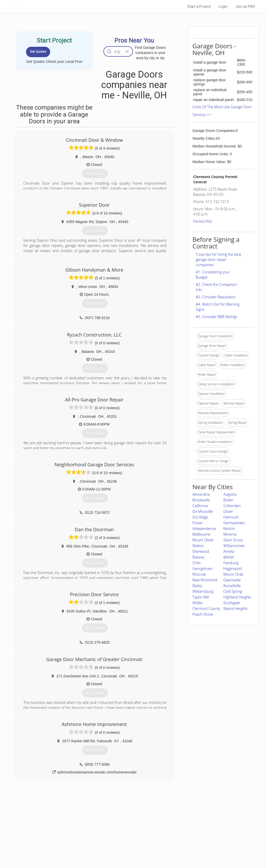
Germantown (234, 523)
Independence (204, 529)
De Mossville (203, 511)
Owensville (232, 580)
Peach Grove (203, 614)
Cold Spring (233, 591)
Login (223, 6)
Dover (228, 511)
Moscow (199, 574)
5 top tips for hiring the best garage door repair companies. (219, 260)
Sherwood (201, 551)
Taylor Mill (201, 597)
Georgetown (203, 568)
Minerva (230, 534)
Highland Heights (237, 597)
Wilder (198, 603)
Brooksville (201, 500)
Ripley (197, 586)
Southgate (232, 603)
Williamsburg (203, 591)
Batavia (198, 557)
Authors (184, 836)
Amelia (229, 551)
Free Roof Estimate (62, 842)
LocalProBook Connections (198, 842)
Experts (112, 830)
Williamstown (234, 546)
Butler (228, 500)
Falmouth (231, 517)
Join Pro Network (118, 824)
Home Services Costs (64, 824)
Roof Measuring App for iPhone (128, 842)
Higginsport (233, 568)
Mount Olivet (203, 540)
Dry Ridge (200, 517)
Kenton (229, 529)
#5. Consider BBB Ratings (217, 317)
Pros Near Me (58, 830)
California (200, 506)
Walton (198, 546)
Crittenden (232, 506)
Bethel (229, 557)
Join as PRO (245, 6)
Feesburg (231, 563)
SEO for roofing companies (198, 847)
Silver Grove (233, 540)
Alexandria (201, 494)
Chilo (197, 563)
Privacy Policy (188, 830)
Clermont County (206, 608)
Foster (198, 523)
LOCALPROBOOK (40, 6)
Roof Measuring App (121, 836)
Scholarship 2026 (191, 824)
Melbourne (201, 534)
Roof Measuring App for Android (129, 847)
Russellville (232, 586)
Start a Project (199, 6)
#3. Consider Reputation (216, 297)
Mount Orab (233, 574)
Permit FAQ (202, 221)
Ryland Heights (235, 608)
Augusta (230, 494)
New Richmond (205, 580)
